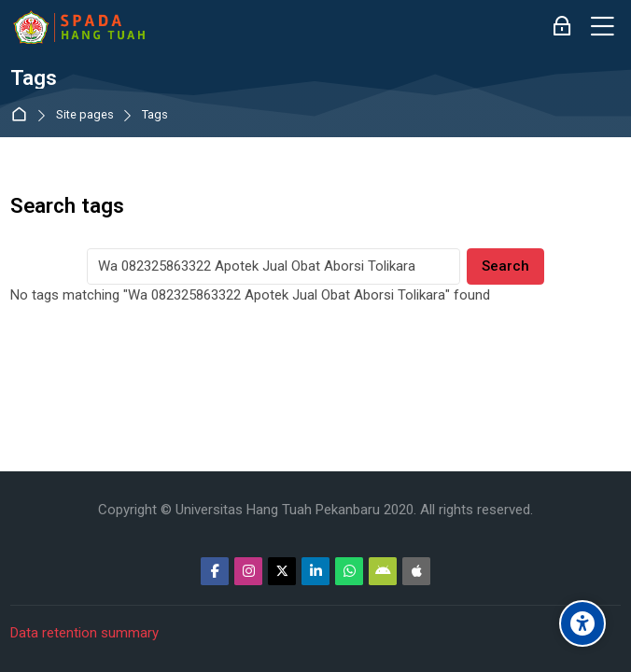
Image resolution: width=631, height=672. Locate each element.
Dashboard (23, 115)
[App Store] (416, 571)
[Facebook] (215, 571)
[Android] (383, 571)
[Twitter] (282, 571)
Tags (155, 115)
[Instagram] (248, 571)
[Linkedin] (315, 571)
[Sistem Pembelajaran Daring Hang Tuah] (78, 27)
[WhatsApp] (349, 571)
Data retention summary (84, 633)
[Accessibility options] (582, 623)
